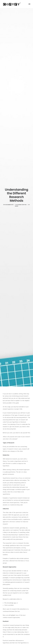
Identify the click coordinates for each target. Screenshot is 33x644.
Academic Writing (22, 198)
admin (17, 199)
